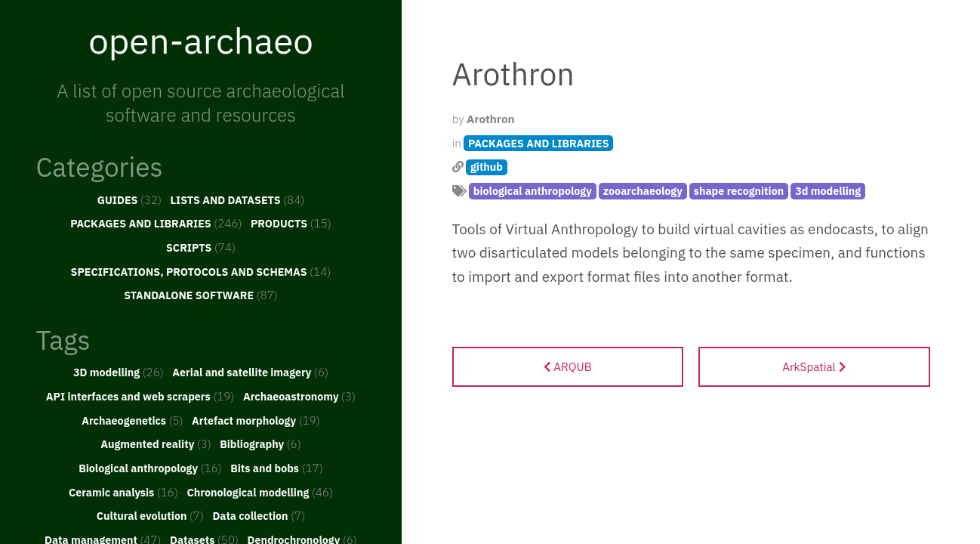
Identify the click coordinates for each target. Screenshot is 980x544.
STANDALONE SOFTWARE (201, 295)
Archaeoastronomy (299, 396)
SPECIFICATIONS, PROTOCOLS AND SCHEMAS (201, 271)
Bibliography (260, 444)
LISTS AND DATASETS (238, 199)
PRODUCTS (291, 223)
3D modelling (119, 372)
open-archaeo (201, 40)
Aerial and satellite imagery (250, 372)
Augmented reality (156, 444)
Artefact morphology (256, 420)
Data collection (259, 515)
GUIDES (130, 199)
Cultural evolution (150, 515)
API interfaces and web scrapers (140, 396)
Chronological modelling (260, 492)
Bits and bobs (277, 468)
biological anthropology (533, 191)
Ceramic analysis (123, 492)
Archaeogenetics (132, 420)
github (487, 167)
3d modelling (828, 191)
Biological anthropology (150, 468)
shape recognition (739, 191)
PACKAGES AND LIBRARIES (156, 223)
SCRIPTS (201, 247)
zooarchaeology (643, 191)
